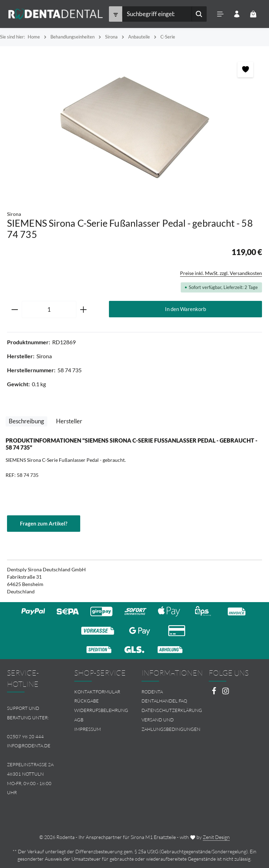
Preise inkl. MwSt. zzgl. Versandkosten (221, 273)
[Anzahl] (49, 310)
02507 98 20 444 (25, 736)
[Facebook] (215, 693)
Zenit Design (216, 837)
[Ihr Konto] (237, 14)
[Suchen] (199, 14)
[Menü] (220, 14)
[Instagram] (226, 693)
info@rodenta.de (29, 746)
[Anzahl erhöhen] (84, 310)
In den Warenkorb (185, 309)
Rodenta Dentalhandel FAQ (164, 696)
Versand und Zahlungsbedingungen (171, 724)
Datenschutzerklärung (172, 710)
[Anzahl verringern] (15, 310)
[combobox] (157, 14)
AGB (79, 720)
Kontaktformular (97, 692)
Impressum (88, 729)
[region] (134, 125)
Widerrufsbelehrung (101, 710)
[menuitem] (101, 692)
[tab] (26, 421)
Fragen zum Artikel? (44, 523)
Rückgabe (87, 701)
